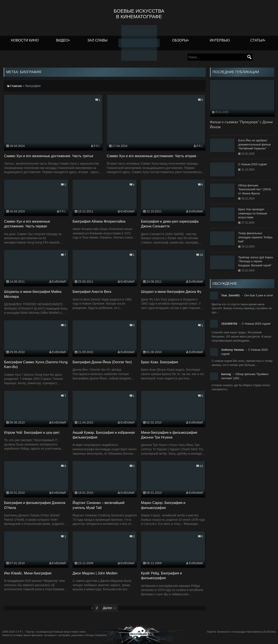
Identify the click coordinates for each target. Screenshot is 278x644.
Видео (62, 40)
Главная (16, 86)
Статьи (257, 40)
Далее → (109, 608)
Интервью (220, 40)
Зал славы (97, 40)
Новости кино (25, 40)
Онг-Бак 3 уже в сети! (259, 295)
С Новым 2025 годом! (256, 324)
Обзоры (180, 40)
